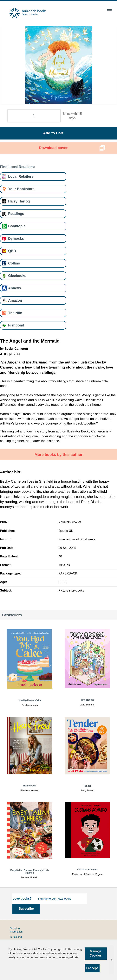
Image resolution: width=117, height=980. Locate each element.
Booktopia (17, 226)
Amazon (15, 300)
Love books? (22, 899)
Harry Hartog (19, 201)
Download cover (53, 148)
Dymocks (16, 238)
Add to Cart (53, 133)
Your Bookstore (21, 189)
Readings (16, 214)
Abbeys (15, 288)
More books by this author (59, 455)
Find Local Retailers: (17, 167)
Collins (14, 263)
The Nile (15, 313)
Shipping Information (16, 930)
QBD (12, 251)
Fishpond (16, 325)
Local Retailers (21, 176)
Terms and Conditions (16, 939)
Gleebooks (17, 276)
